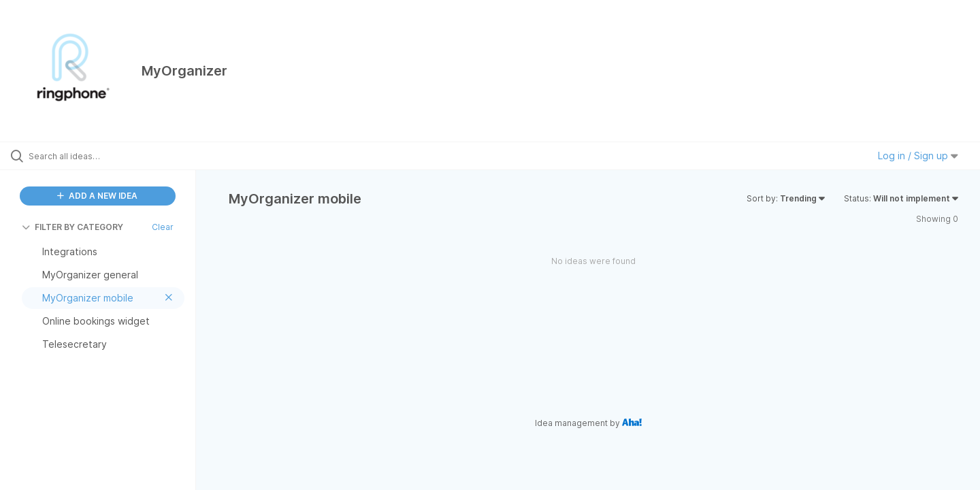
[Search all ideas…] (115, 156)
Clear (163, 227)
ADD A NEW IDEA (97, 196)
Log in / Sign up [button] (918, 156)
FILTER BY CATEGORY (72, 227)
